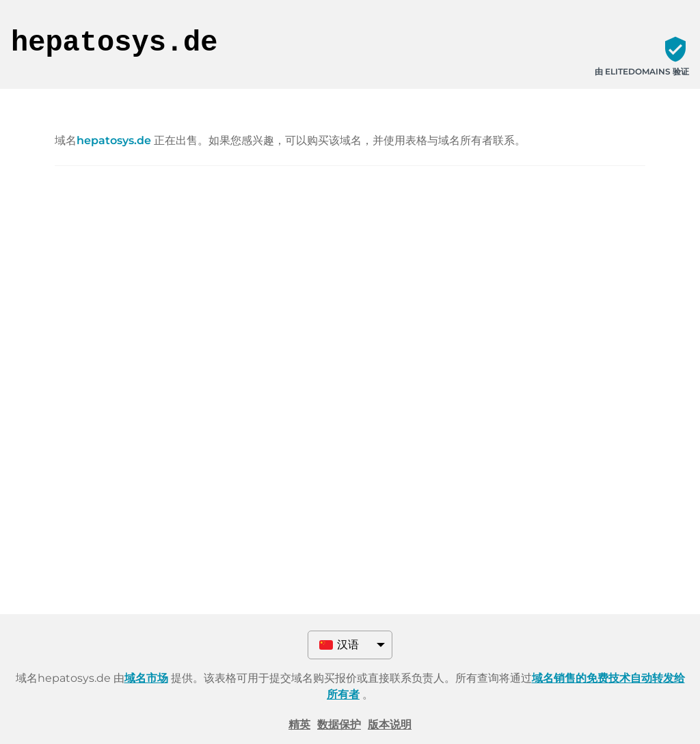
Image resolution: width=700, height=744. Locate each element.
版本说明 (390, 725)
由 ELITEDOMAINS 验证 (642, 71)
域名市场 (146, 678)
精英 (299, 725)
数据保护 (339, 725)
